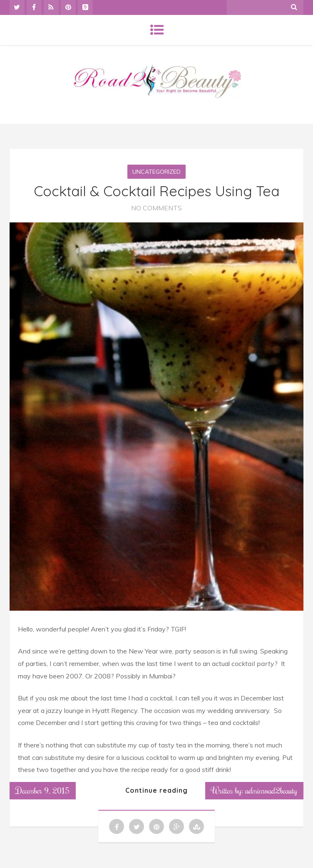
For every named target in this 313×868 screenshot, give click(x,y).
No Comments (156, 208)
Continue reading (156, 790)
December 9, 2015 (43, 790)
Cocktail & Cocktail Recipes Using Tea (157, 191)
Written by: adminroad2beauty (254, 790)
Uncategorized (156, 172)
